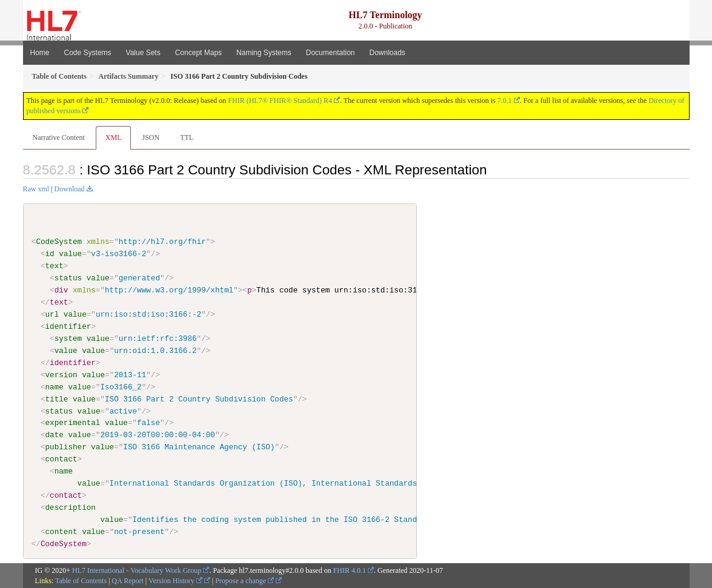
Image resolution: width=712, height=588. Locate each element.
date (55, 435)
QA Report (128, 580)
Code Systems (88, 53)
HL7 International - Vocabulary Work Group (137, 570)
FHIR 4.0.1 (350, 570)
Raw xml (36, 189)
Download (70, 189)
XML (114, 137)
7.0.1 (505, 101)
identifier (68, 326)
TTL (187, 137)
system (68, 339)
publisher (66, 447)
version (62, 374)
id (50, 254)
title (57, 398)
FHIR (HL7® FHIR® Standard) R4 (280, 101)
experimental (73, 423)
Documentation (331, 53)
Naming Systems (264, 53)
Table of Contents (81, 580)
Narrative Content (59, 137)
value (70, 254)
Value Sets (143, 53)
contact (62, 459)
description (71, 507)
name (55, 386)
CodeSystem (59, 242)
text (55, 266)
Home (40, 53)
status (68, 278)
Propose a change (245, 580)
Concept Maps (198, 53)
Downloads (388, 53)
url (52, 314)
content (62, 532)
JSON (151, 137)
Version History (175, 580)
